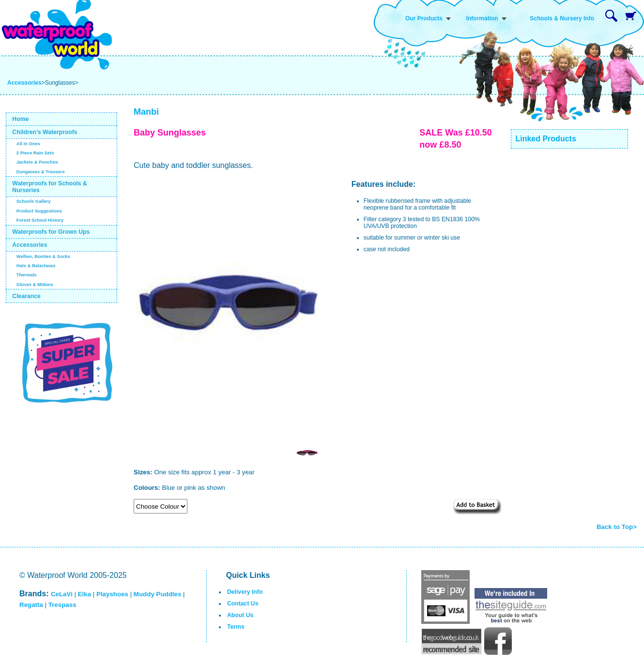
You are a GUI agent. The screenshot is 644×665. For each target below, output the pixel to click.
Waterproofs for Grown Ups (51, 232)
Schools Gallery (34, 201)
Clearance (26, 296)
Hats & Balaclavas (36, 266)
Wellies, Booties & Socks (43, 257)
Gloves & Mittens (35, 285)
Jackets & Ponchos (37, 162)
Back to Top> (617, 527)
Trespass (62, 605)
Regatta (31, 605)
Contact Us (243, 604)
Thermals (27, 275)
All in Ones (28, 144)
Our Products (424, 18)
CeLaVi (62, 594)
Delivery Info (245, 592)
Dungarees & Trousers (41, 172)
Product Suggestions (39, 211)
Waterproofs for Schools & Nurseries (50, 187)
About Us (240, 615)
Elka (84, 594)
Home (20, 119)
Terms (236, 627)
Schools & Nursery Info (562, 18)
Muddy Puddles (157, 594)
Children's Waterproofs (45, 132)
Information (482, 18)
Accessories (24, 83)
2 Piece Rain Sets (35, 153)
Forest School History (40, 220)
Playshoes (112, 594)
